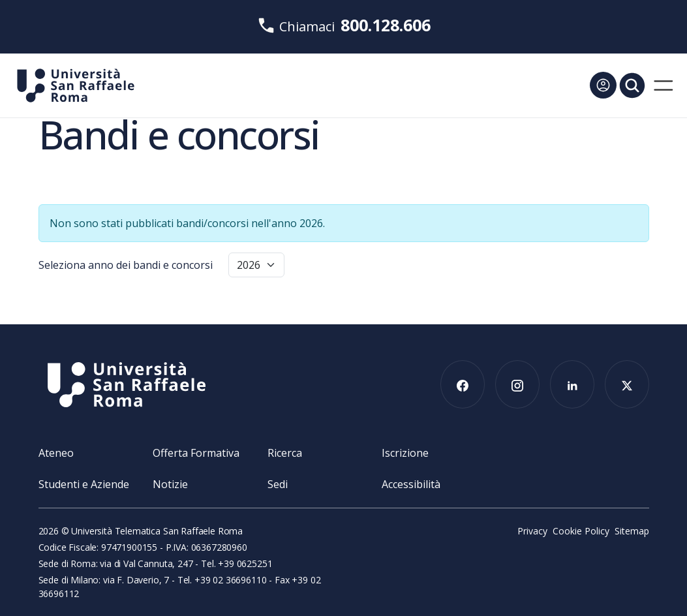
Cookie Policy (581, 531)
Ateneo (56, 453)
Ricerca (285, 453)
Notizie (170, 484)
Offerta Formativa (196, 453)
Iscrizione (405, 453)
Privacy (532, 531)
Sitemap (632, 531)
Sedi (278, 484)
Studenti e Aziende (84, 484)
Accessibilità (411, 484)
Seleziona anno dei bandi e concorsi (126, 265)
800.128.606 (386, 25)
